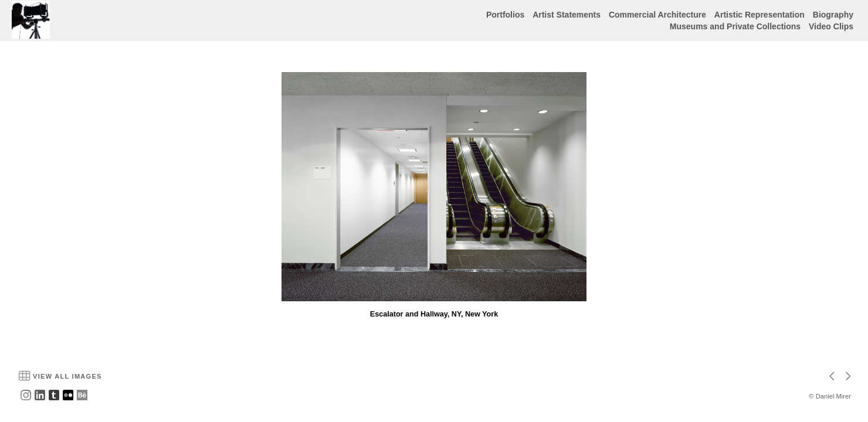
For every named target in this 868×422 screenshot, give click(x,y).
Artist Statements (567, 15)
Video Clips (831, 26)
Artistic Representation (759, 15)
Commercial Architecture (657, 15)
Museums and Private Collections (735, 26)
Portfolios (505, 15)
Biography (833, 15)
